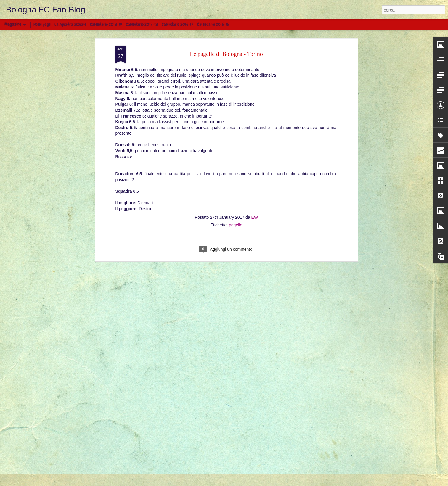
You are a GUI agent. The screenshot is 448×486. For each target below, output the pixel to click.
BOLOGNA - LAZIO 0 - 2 (123, 445)
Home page (42, 24)
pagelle (236, 159)
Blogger (263, 483)
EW (255, 152)
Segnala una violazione (288, 483)
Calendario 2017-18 (142, 24)
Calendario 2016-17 (178, 24)
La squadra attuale (70, 24)
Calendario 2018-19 (106, 24)
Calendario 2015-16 (213, 24)
